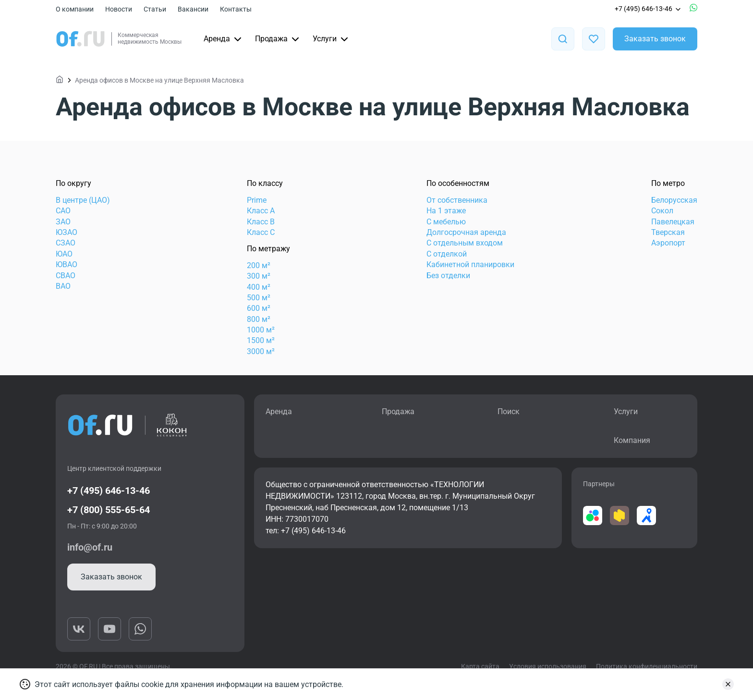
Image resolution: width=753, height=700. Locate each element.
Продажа (278, 39)
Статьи (155, 9)
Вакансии (193, 9)
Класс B (261, 222)
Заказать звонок (655, 39)
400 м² (259, 287)
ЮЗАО (67, 232)
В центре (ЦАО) (83, 200)
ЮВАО (67, 264)
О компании (75, 9)
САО (63, 211)
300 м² (259, 276)
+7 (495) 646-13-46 (648, 9)
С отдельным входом (465, 243)
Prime (257, 200)
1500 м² (261, 340)
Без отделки (448, 276)
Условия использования (548, 666)
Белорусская (674, 200)
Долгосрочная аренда (466, 232)
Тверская (668, 232)
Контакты (236, 9)
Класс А (261, 211)
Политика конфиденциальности (647, 666)
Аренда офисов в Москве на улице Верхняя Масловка (159, 80)
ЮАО (64, 254)
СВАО (66, 276)
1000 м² (261, 330)
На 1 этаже (446, 211)
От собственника (457, 200)
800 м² (259, 319)
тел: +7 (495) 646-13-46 (306, 531)
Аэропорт (668, 243)
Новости (119, 9)
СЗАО (66, 243)
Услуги (331, 39)
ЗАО (63, 222)
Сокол (662, 211)
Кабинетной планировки (470, 264)
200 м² (259, 265)
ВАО (63, 286)
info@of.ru (90, 547)
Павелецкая (673, 222)
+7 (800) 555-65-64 (109, 510)
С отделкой (447, 254)
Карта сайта (480, 666)
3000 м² (261, 351)
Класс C (261, 232)
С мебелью (446, 222)
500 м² (259, 298)
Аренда (224, 39)
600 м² (259, 308)
